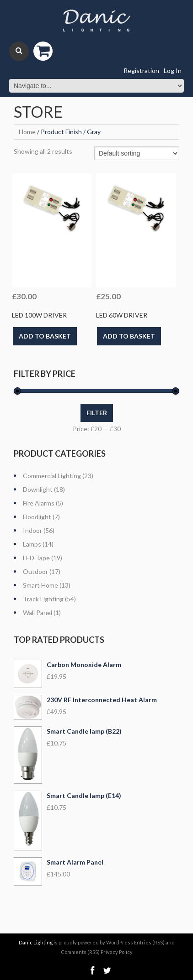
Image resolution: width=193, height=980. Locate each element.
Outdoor (35, 571)
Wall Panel (38, 612)
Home (27, 132)
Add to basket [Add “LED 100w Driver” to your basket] (45, 336)
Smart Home (40, 585)
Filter (97, 413)
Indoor (32, 530)
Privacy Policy (117, 952)
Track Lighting (43, 599)
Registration (141, 70)
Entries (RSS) (149, 942)
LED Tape (36, 558)
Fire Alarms (39, 503)
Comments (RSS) (80, 952)
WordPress (120, 942)
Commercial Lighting (52, 476)
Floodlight (37, 517)
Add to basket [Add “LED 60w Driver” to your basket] (129, 336)
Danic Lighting (36, 942)
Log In (173, 70)
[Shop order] (137, 153)
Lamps (32, 544)
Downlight (38, 489)
